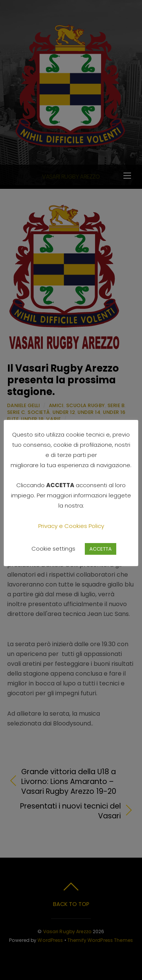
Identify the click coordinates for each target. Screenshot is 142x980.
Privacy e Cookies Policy (71, 526)
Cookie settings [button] (53, 549)
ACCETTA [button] (101, 549)
